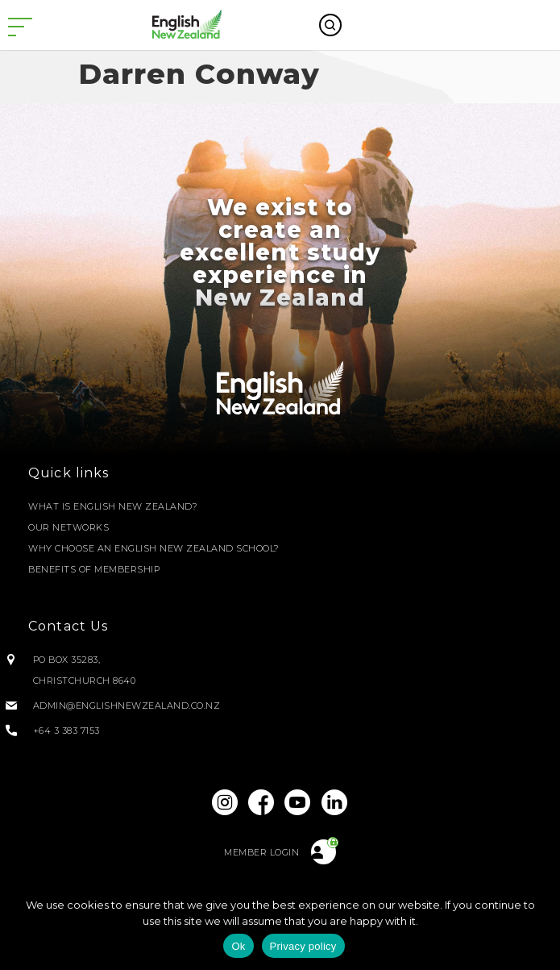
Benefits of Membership (94, 569)
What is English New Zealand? (113, 506)
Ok (238, 946)
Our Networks (68, 527)
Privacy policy (303, 946)
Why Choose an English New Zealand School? (154, 548)
